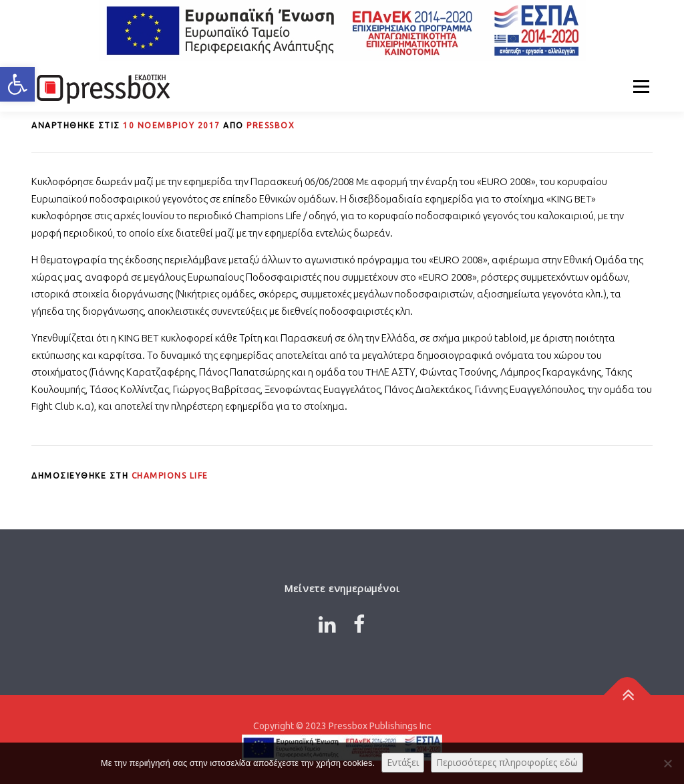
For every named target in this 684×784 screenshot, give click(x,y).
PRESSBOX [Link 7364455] (271, 125)
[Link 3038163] (628, 695)
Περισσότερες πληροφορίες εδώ (507, 762)
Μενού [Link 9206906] (641, 87)
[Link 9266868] (327, 624)
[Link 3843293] (172, 125)
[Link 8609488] (359, 624)
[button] (17, 84)
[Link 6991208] (342, 31)
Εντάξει (403, 762)
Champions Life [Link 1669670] (170, 476)
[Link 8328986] (102, 87)
